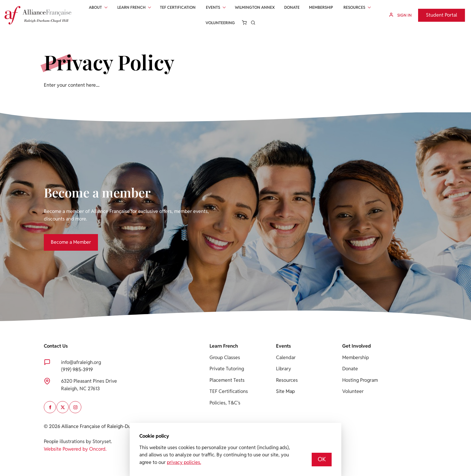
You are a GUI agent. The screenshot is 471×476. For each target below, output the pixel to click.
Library (284, 369)
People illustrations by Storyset (77, 441)
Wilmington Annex (255, 7)
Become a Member (64, 238)
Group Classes (225, 357)
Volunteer (353, 391)
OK (322, 459)
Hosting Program (360, 380)
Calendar (286, 357)
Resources (354, 7)
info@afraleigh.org (81, 362)
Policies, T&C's (225, 403)
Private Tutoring (227, 369)
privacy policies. (184, 462)
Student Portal (434, 12)
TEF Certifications (229, 391)
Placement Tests (227, 380)
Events (213, 7)
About (95, 7)
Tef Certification (178, 7)
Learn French (131, 7)
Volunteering (220, 23)
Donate (292, 7)
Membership (321, 7)
